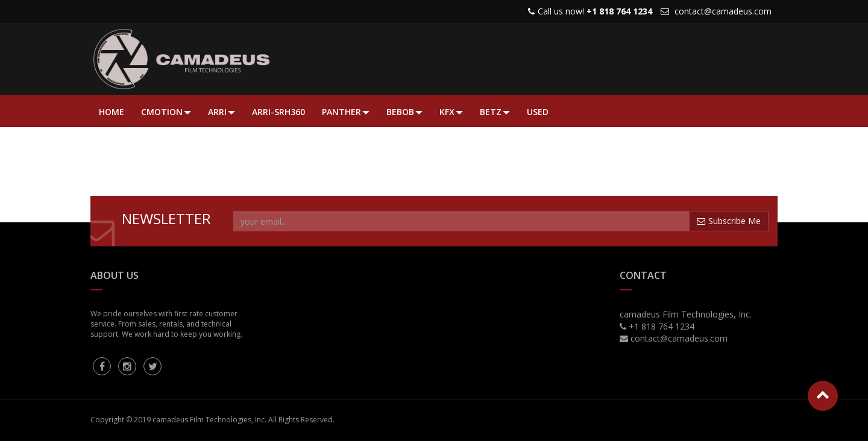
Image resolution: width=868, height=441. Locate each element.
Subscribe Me (729, 221)
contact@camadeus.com (723, 11)
